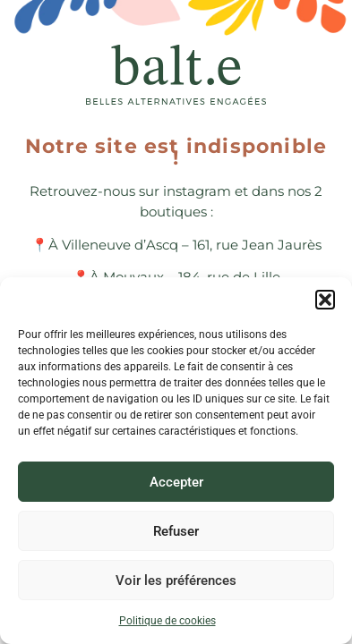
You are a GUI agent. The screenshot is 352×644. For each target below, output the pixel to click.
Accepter (176, 482)
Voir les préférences (176, 580)
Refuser (176, 531)
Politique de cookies (167, 621)
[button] (325, 300)
